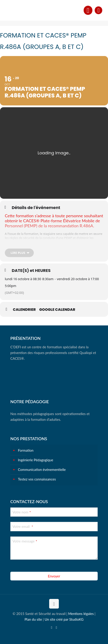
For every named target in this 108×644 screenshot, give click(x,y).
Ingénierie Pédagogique (36, 460)
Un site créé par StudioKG (64, 619)
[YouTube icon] (52, 627)
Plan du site (33, 619)
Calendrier (24, 310)
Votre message (25, 541)
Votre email (23, 526)
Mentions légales (81, 614)
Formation (26, 450)
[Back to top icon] (54, 604)
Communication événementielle (42, 470)
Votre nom (22, 512)
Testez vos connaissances (37, 479)
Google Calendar (57, 310)
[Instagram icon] (56, 627)
